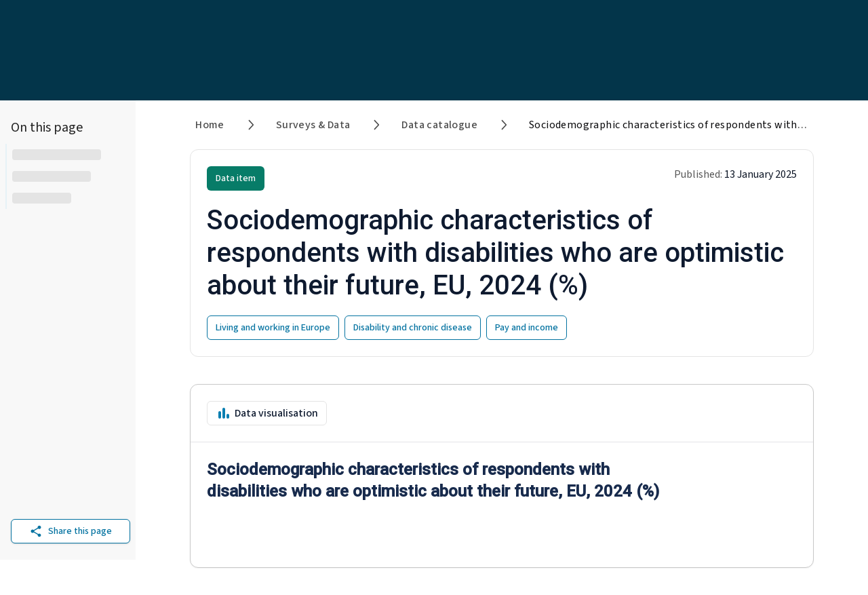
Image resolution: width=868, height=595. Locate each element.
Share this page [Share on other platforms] (71, 531)
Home (210, 125)
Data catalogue (439, 125)
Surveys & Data (313, 125)
